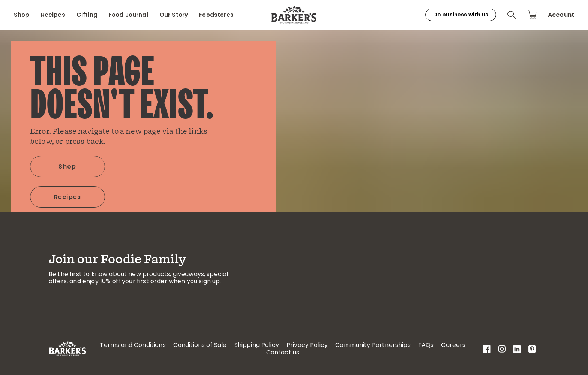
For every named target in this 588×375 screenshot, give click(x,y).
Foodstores (216, 15)
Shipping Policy (257, 345)
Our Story (174, 15)
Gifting (87, 15)
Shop (22, 15)
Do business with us (461, 15)
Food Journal (128, 15)
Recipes (53, 15)
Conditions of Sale (200, 345)
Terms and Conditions (133, 345)
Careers (453, 345)
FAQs (426, 345)
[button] (512, 15)
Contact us (283, 352)
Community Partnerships (373, 345)
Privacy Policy (307, 345)
